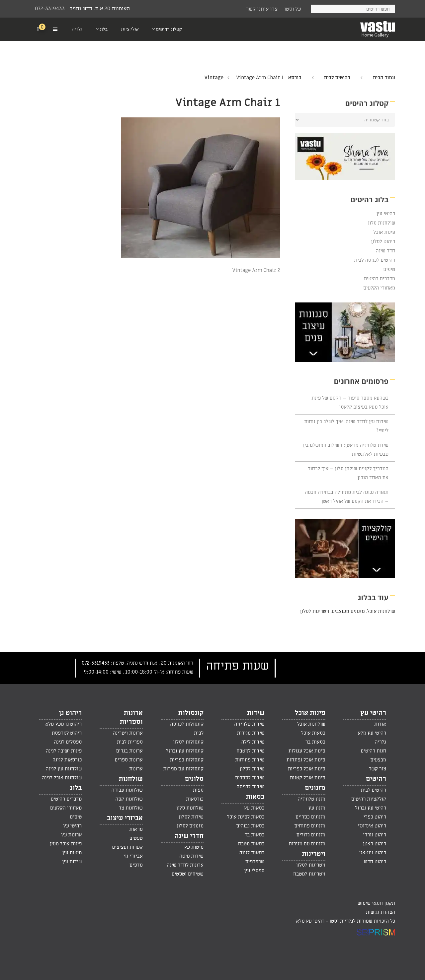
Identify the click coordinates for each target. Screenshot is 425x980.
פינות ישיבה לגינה (64, 751)
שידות (256, 713)
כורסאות (195, 799)
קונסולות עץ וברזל (185, 751)
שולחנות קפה (129, 799)
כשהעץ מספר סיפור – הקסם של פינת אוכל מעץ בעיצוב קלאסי (350, 402)
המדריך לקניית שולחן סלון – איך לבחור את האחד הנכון (348, 473)
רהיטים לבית (337, 78)
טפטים (136, 838)
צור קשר (378, 769)
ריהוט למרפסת (67, 733)
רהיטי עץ (386, 214)
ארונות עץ (71, 835)
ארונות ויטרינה (128, 733)
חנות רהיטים (373, 751)
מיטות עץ (194, 847)
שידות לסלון (252, 769)
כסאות (255, 797)
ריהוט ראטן (375, 844)
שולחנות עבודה (127, 790)
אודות (380, 724)
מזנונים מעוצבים (348, 611)
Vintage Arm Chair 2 (256, 270)
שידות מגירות (251, 733)
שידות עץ (72, 862)
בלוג (76, 788)
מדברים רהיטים (380, 279)
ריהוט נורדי (375, 835)
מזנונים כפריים (310, 817)
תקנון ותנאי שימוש (376, 903)
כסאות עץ (254, 808)
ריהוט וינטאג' (373, 853)
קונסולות (191, 713)
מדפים (136, 865)
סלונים (194, 779)
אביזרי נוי (133, 856)
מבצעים (378, 760)
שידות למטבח (250, 751)
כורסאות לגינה (67, 760)
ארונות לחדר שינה (185, 865)
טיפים (389, 269)
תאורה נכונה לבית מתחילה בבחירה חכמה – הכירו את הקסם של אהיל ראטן (347, 497)
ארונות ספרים (128, 760)
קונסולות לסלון (188, 742)
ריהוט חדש (375, 862)
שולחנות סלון (382, 223)
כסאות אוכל (313, 733)
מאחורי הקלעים (379, 288)
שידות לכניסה (250, 787)
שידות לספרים (250, 778)
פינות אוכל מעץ (66, 844)
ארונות (136, 769)
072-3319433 (50, 9)
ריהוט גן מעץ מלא (63, 724)
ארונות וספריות (131, 718)
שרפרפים (255, 862)
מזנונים (315, 788)
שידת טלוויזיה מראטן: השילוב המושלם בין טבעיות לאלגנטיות (346, 450)
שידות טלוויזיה (249, 724)
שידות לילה (253, 742)
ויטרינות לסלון (315, 611)
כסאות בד (254, 835)
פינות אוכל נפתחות (306, 760)
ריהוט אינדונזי (372, 826)
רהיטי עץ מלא (372, 733)
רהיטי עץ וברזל (371, 808)
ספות (198, 790)
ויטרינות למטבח (309, 874)
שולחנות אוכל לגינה (62, 778)
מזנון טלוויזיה (312, 799)
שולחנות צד (130, 808)
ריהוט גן (70, 713)
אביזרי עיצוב (125, 818)
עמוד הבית (384, 78)
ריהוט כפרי (375, 817)
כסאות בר (315, 742)
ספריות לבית (130, 742)
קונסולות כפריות (187, 760)
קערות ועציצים (127, 847)
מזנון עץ (317, 808)
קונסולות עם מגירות (183, 769)
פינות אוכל (384, 232)
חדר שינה (385, 251)
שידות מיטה (191, 856)
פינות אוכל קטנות (308, 778)
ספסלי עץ (255, 871)
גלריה (381, 742)
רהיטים (376, 779)
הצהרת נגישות (381, 912)
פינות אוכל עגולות (307, 751)
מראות (136, 829)
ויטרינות (314, 854)
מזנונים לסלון (190, 826)
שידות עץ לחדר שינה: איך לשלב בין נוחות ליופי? (346, 426)
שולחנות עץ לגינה (64, 769)
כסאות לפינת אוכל (246, 817)
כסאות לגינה (252, 853)
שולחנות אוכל (381, 611)
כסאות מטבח (251, 844)
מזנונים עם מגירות (307, 844)
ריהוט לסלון (383, 241)
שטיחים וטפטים (188, 874)
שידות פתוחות (250, 760)
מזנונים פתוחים (310, 826)
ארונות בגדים (129, 751)
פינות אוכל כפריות (307, 769)
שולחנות (131, 779)
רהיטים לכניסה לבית (375, 260)
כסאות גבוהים (250, 826)
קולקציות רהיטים (369, 799)
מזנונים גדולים (311, 835)
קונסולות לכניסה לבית (187, 728)
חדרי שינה (189, 836)
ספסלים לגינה (68, 742)
